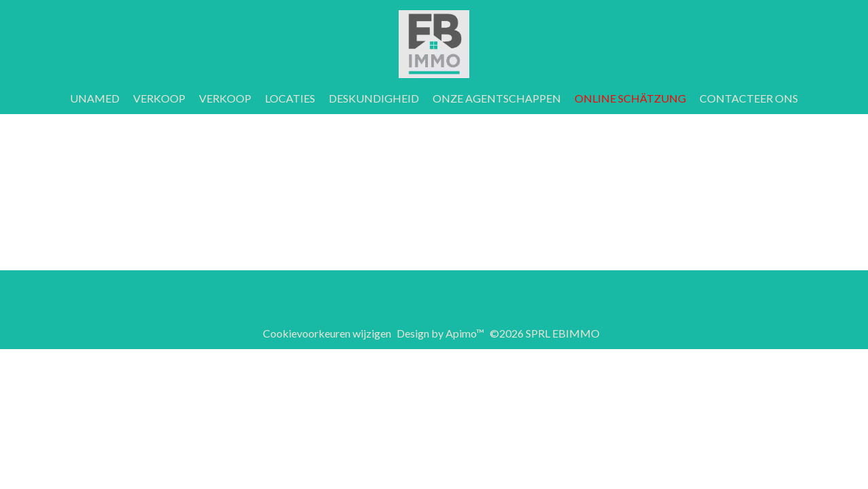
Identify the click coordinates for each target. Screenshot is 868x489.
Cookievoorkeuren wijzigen (327, 333)
